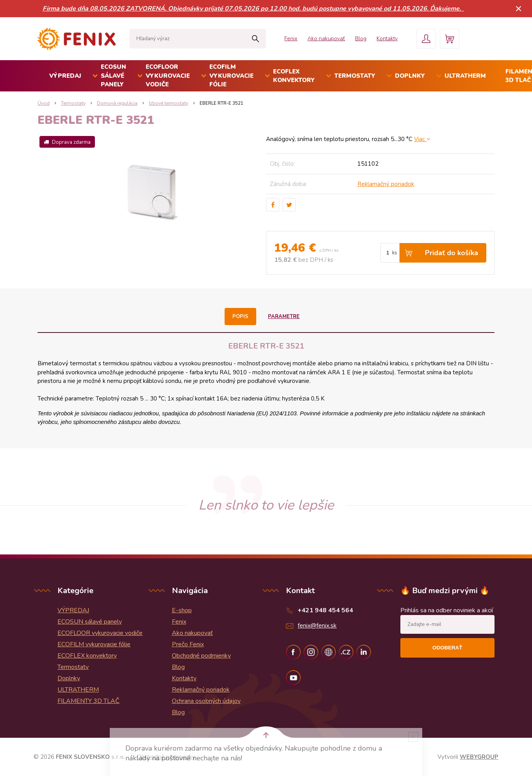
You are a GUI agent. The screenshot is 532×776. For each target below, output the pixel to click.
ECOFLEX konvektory (294, 76)
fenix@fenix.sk (317, 626)
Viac (422, 139)
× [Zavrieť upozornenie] (519, 8)
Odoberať (447, 648)
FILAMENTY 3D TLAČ (88, 701)
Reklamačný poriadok (386, 184)
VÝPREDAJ (65, 76)
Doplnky (410, 76)
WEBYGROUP (479, 757)
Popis (240, 316)
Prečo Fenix (188, 644)
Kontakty (387, 38)
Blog (361, 38)
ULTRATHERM (465, 76)
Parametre (284, 316)
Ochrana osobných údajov (206, 701)
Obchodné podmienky (201, 656)
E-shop (182, 610)
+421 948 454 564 (325, 610)
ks (395, 253)
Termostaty (355, 76)
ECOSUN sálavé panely (113, 76)
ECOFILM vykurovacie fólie (231, 76)
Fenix (291, 38)
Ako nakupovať (326, 38)
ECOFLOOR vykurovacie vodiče (168, 76)
